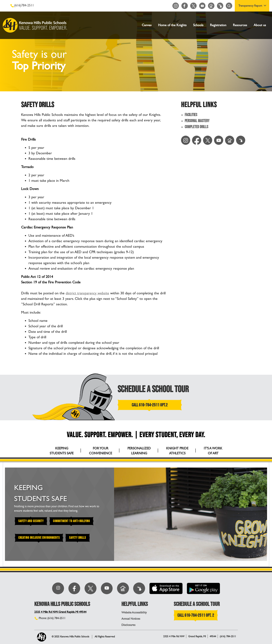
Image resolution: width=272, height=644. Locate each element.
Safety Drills (79, 538)
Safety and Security (31, 521)
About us (260, 25)
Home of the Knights (172, 25)
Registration (218, 25)
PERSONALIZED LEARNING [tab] (139, 451)
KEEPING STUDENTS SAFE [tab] (62, 451)
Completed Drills (196, 127)
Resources (240, 25)
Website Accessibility (134, 612)
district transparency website (88, 293)
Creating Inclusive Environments (39, 538)
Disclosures (128, 625)
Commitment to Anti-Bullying (72, 521)
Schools (198, 25)
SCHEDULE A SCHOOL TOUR (153, 389)
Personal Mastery (197, 121)
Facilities (191, 115)
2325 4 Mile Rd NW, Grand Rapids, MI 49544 (61, 612)
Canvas (147, 25)
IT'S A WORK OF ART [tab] (213, 451)
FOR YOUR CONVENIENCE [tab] (101, 451)
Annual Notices (131, 619)
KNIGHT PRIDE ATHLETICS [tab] (177, 451)
